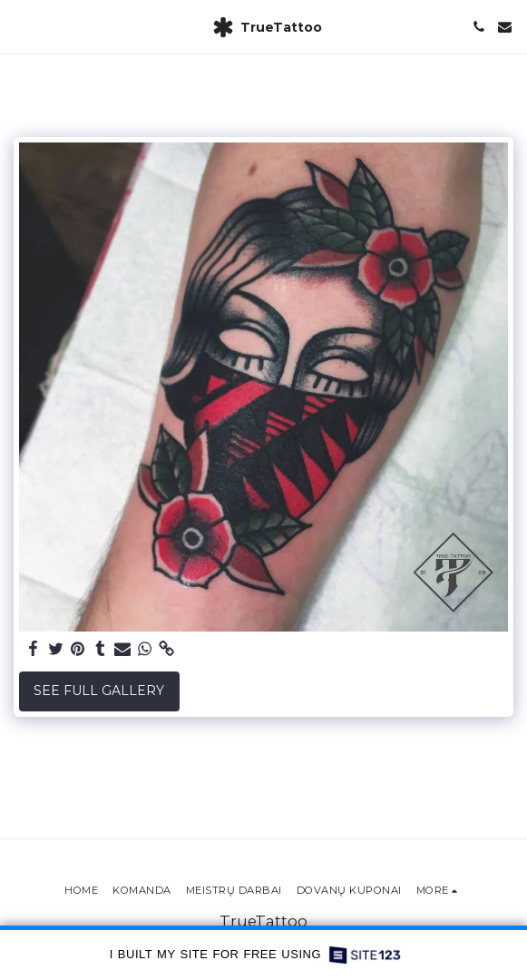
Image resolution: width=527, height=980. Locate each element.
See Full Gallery (99, 691)
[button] (20, 26)
